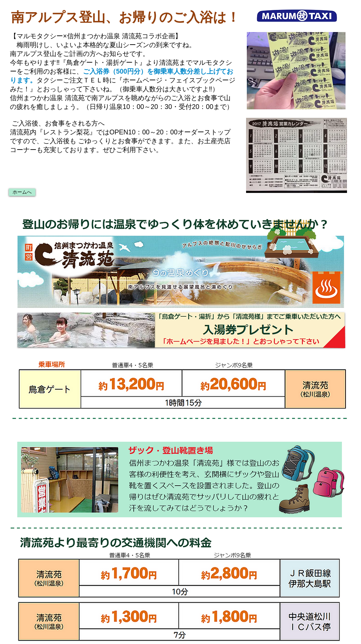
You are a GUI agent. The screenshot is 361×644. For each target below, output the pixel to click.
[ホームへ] (22, 192)
